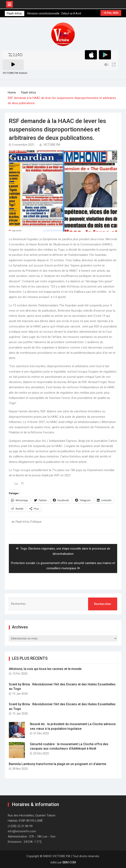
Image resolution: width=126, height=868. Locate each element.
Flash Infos (22, 522)
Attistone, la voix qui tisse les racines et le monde (45, 669)
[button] (63, 34)
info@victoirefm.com (22, 831)
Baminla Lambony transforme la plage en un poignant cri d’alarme (57, 764)
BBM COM (69, 862)
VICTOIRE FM (52, 145)
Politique (36, 522)
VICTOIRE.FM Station (15, 73)
